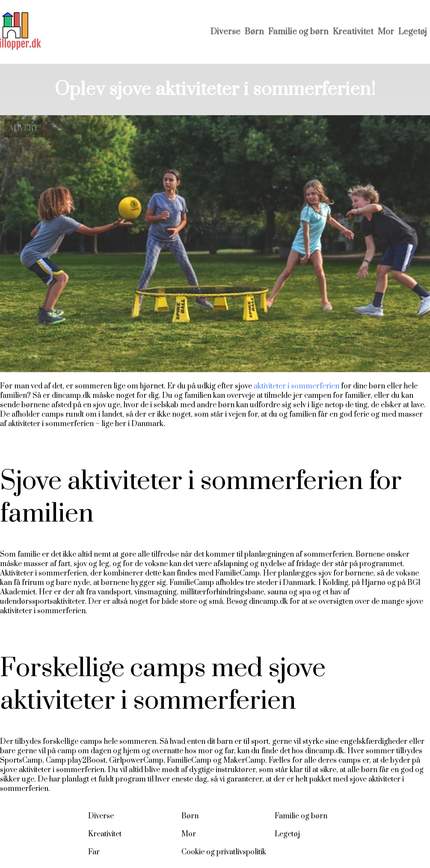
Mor (386, 32)
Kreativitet (353, 32)
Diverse (225, 32)
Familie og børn (298, 32)
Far (94, 852)
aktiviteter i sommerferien (297, 386)
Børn (254, 32)
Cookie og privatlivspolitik (224, 852)
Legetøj (412, 32)
